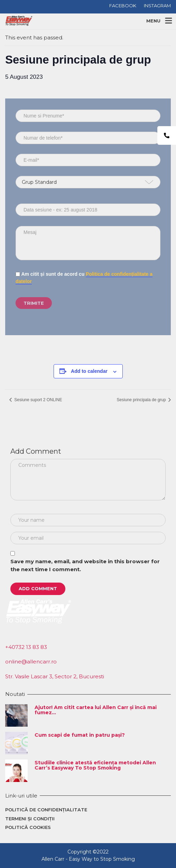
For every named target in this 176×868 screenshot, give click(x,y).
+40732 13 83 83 (26, 647)
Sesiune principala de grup (142, 400)
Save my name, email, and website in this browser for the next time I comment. (85, 565)
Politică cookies (28, 827)
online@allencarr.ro (31, 662)
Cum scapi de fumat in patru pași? (80, 735)
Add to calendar (89, 371)
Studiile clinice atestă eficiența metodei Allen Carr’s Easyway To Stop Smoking (95, 765)
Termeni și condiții (30, 819)
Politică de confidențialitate (46, 810)
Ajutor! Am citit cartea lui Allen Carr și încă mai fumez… (96, 710)
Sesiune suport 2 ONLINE (38, 400)
